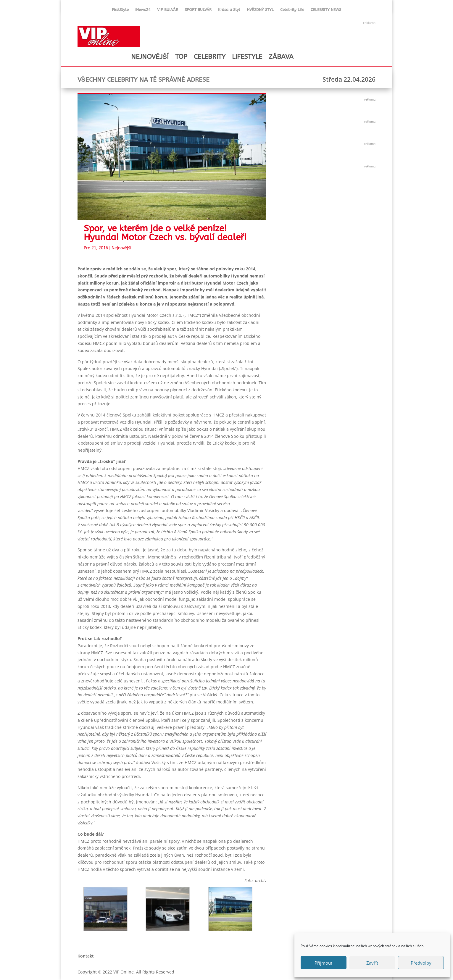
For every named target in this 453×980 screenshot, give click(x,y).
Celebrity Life (292, 11)
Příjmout (323, 963)
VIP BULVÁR (168, 11)
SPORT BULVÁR (198, 11)
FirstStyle (120, 11)
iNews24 (143, 11)
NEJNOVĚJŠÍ (150, 57)
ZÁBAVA (281, 57)
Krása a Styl (229, 11)
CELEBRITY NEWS (326, 11)
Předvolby (421, 963)
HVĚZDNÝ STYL (260, 11)
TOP (181, 57)
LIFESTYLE (247, 57)
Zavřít (372, 963)
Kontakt (86, 956)
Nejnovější (122, 248)
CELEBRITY (210, 57)
